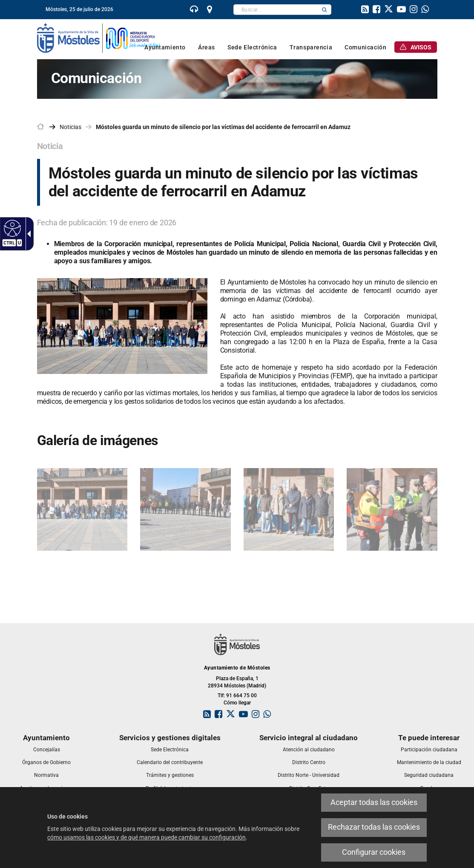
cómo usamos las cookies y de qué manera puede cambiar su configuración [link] (147, 837)
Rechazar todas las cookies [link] (374, 827)
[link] (194, 10)
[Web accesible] (11, 228)
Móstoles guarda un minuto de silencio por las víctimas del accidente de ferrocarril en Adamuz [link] (223, 127)
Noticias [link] (70, 127)
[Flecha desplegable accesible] (27, 234)
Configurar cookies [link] (374, 852)
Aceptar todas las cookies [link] (374, 802)
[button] (325, 10)
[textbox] (276, 10)
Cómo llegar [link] (237, 703)
